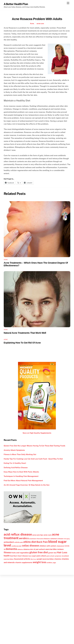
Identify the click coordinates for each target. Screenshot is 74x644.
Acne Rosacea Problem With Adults (37, 19)
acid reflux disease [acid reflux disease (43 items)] (18, 534)
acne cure (40, 23)
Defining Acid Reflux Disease (16, 468)
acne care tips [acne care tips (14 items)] (38, 535)
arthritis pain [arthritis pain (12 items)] (19, 542)
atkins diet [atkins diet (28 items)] (30, 542)
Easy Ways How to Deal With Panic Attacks (21, 472)
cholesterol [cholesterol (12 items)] (60, 546)
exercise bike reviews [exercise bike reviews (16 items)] (54, 549)
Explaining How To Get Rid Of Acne (22, 343)
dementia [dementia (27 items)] (11, 549)
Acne (32, 23)
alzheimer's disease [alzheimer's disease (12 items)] (57, 539)
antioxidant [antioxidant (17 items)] (9, 542)
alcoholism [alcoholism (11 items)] (33, 539)
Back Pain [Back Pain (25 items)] (42, 542)
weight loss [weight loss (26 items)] (39, 562)
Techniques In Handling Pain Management (21, 476)
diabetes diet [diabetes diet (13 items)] (28, 549)
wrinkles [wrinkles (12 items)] (49, 563)
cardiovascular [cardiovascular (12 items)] (17, 546)
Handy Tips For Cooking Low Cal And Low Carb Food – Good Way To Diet (33, 459)
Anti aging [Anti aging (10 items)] (67, 539)
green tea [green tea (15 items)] (52, 553)
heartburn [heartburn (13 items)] (14, 556)
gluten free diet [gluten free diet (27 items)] (39, 552)
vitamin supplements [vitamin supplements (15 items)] (24, 562)
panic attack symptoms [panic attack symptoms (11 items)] (54, 556)
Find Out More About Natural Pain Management (23, 481)
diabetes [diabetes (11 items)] (20, 549)
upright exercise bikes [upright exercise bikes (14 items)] (45, 559)
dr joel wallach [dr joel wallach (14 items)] (39, 549)
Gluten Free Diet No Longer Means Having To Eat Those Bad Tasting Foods (34, 446)
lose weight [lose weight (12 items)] (32, 556)
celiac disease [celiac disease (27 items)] (30, 546)
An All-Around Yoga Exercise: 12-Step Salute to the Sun (27, 485)
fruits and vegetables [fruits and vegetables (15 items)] (20, 553)
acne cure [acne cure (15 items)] (48, 535)
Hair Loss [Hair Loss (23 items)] (62, 552)
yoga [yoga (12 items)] (54, 563)
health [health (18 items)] (7, 556)
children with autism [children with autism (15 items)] (48, 546)
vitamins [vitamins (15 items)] (58, 559)
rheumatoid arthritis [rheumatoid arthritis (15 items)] (22, 559)
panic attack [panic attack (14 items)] (41, 556)
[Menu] (68, 3)
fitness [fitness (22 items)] (7, 552)
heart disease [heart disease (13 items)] (23, 556)
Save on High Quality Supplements (37, 433)
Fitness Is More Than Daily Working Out (20, 454)
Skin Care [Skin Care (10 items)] (33, 559)
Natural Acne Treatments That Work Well (25, 333)
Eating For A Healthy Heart (15, 463)
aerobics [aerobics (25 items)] (24, 538)
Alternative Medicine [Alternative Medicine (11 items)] (43, 539)
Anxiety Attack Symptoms (14, 450)
